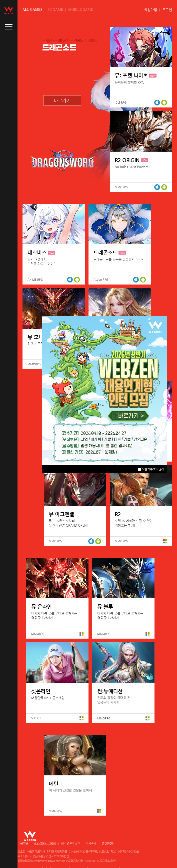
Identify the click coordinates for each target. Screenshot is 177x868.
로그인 (167, 10)
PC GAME (55, 10)
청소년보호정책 (71, 843)
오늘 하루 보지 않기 (151, 469)
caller (9, 27)
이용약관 (23, 843)
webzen (9, 10)
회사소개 (91, 843)
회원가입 (150, 10)
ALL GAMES (32, 10)
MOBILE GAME (80, 10)
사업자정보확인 (107, 861)
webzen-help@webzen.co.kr (51, 861)
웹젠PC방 (108, 843)
